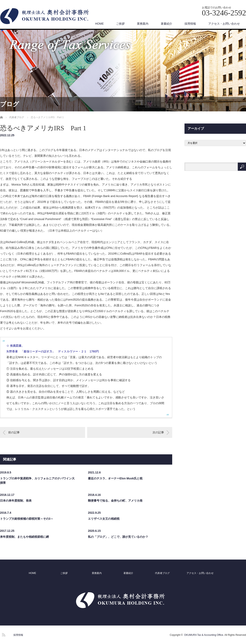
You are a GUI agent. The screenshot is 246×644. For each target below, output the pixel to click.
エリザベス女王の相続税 (104, 519)
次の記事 (158, 432)
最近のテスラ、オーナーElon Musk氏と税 (115, 478)
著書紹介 (166, 24)
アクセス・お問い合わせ (224, 24)
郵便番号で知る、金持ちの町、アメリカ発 (115, 501)
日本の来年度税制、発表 (16, 501)
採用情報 (190, 24)
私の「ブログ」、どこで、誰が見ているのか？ (118, 537)
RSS (3, 634)
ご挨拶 (120, 24)
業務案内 (143, 24)
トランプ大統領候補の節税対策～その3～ (27, 519)
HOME (99, 24)
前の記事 (14, 432)
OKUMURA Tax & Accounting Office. (204, 635)
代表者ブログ (162, 573)
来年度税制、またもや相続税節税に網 (24, 537)
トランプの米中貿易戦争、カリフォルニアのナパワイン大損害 (37, 481)
